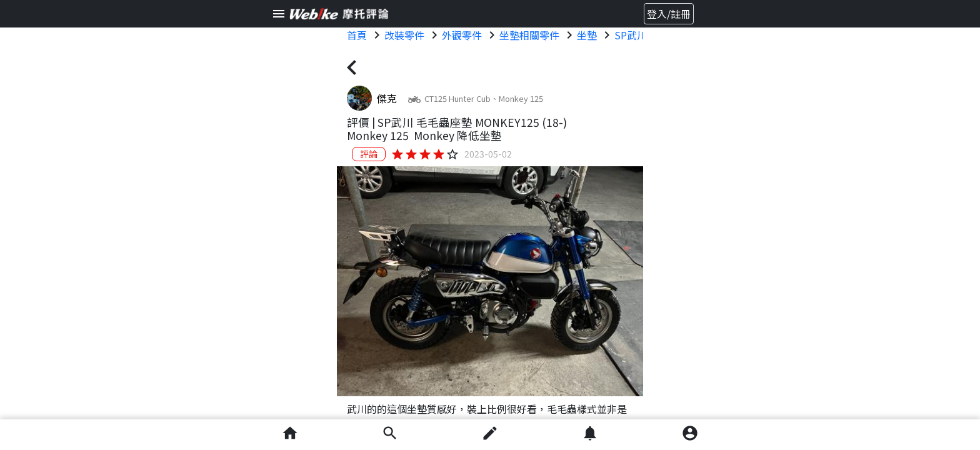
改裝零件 (404, 35)
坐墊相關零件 (529, 35)
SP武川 (631, 35)
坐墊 (587, 35)
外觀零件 (462, 35)
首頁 (357, 35)
